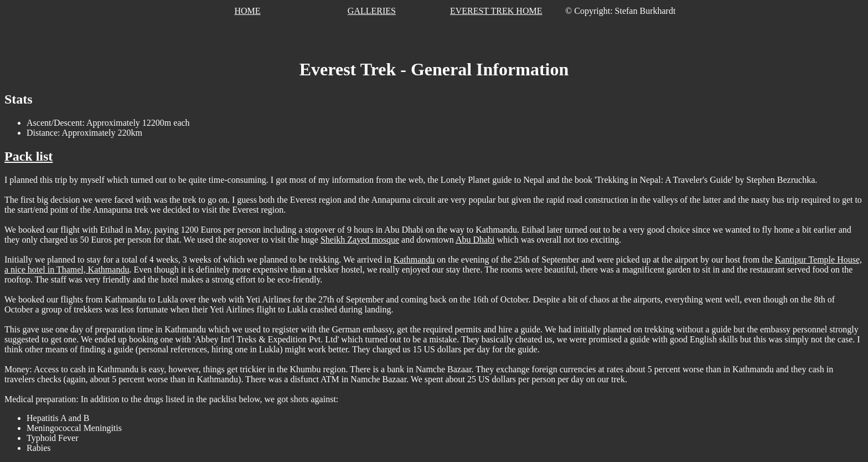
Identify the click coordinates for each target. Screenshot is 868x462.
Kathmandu (414, 260)
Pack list (29, 156)
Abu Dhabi (475, 240)
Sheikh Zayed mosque (360, 240)
